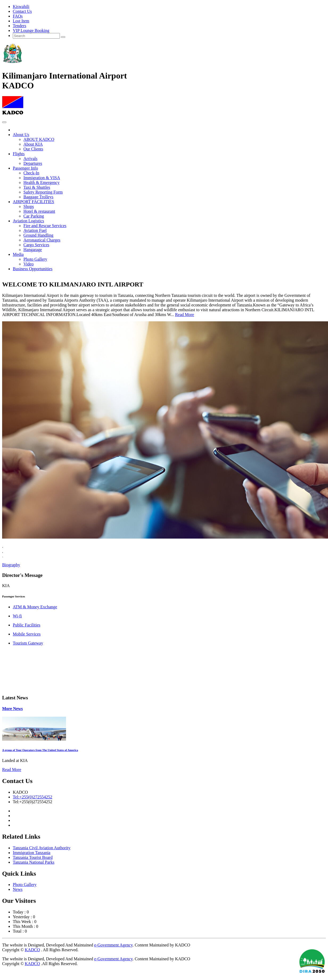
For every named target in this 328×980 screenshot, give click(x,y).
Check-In (31, 173)
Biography (11, 565)
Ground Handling (38, 235)
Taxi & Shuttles (37, 187)
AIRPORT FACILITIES (33, 202)
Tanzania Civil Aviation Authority (42, 848)
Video (28, 264)
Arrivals (30, 159)
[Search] (36, 36)
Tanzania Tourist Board (33, 857)
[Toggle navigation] (4, 122)
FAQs (18, 16)
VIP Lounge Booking (31, 30)
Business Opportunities (33, 269)
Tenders (19, 26)
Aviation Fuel (35, 230)
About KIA (33, 144)
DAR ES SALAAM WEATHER (164, 670)
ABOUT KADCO (39, 139)
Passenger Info (25, 168)
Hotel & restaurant (39, 211)
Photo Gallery (35, 259)
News (18, 889)
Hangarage (33, 250)
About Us (21, 135)
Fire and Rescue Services (45, 226)
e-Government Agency (113, 945)
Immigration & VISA (42, 178)
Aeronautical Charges (42, 240)
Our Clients (33, 149)
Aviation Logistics (28, 221)
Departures (33, 163)
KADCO (32, 950)
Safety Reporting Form (43, 192)
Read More (184, 315)
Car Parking (34, 216)
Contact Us (22, 11)
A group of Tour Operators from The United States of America (40, 750)
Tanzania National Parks (34, 862)
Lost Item (21, 21)
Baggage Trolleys (38, 197)
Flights (19, 154)
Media (18, 254)
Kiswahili (21, 7)
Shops (29, 206)
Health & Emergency (42, 183)
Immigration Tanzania (32, 853)
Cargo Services (36, 245)
